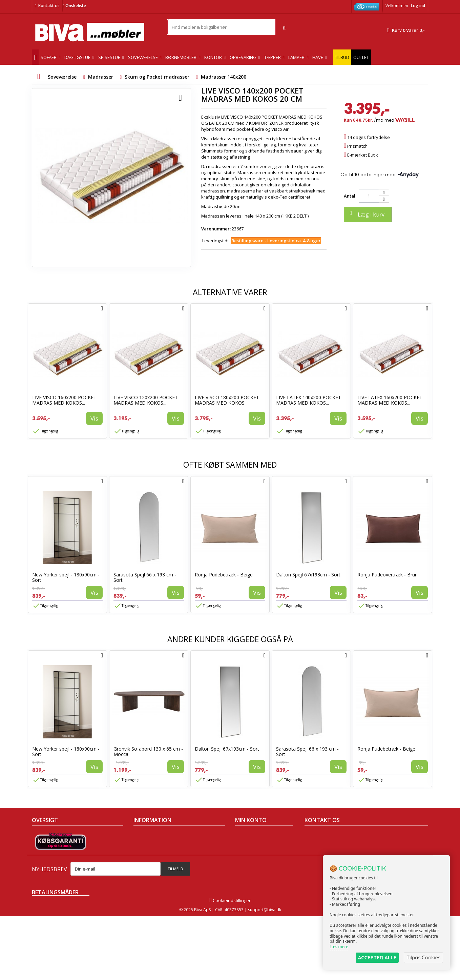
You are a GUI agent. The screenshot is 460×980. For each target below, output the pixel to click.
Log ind (418, 6)
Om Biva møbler (150, 844)
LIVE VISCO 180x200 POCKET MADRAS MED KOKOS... (227, 400)
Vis (94, 418)
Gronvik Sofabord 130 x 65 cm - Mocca (148, 751)
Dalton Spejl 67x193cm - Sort (308, 575)
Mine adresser (250, 853)
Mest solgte (44, 862)
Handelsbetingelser (154, 835)
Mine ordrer (247, 835)
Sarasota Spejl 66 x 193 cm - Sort (145, 577)
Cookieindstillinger (230, 964)
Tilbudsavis (44, 835)
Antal (350, 196)
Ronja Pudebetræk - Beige (224, 575)
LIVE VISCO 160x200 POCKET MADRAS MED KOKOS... (64, 400)
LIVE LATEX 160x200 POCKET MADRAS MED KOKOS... (390, 400)
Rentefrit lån (146, 871)
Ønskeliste (74, 6)
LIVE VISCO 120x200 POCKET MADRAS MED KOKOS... (146, 400)
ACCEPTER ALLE (377, 957)
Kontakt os (49, 6)
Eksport (141, 862)
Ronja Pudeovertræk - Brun (388, 575)
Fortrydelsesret (149, 879)
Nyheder (41, 853)
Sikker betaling (149, 853)
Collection (42, 844)
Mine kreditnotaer (254, 844)
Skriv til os (318, 883)
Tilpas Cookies (423, 957)
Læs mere (339, 947)
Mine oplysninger (253, 862)
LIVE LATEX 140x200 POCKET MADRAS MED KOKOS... (309, 400)
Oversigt (40, 879)
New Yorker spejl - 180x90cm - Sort (66, 577)
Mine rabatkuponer (255, 871)
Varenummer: (216, 229)
